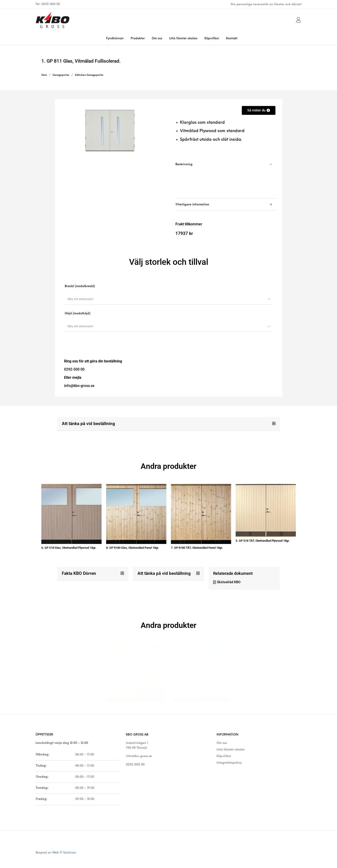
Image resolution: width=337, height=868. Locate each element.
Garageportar (61, 75)
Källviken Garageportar (89, 75)
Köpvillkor (224, 751)
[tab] (225, 178)
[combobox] (169, 299)
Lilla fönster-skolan (231, 745)
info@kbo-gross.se (139, 751)
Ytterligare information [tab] (192, 205)
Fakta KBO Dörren (78, 571)
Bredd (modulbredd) (80, 286)
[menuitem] (115, 38)
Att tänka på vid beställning (87, 424)
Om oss (222, 738)
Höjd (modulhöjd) (78, 314)
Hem (44, 75)
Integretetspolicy (229, 758)
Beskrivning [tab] (184, 164)
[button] (169, 424)
